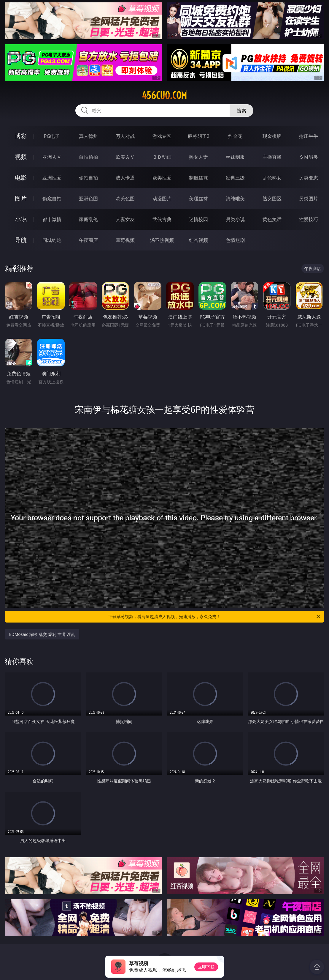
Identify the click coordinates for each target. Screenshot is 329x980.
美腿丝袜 (198, 198)
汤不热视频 (162, 240)
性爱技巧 (309, 219)
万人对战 (125, 136)
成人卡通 (125, 178)
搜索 (241, 111)
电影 (21, 178)
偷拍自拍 (88, 178)
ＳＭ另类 (309, 157)
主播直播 (272, 157)
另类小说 (235, 219)
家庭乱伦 (88, 219)
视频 (21, 157)
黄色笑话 (272, 219)
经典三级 (235, 178)
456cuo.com (164, 95)
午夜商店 (88, 240)
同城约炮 (52, 240)
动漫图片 (162, 198)
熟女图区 (272, 198)
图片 (21, 198)
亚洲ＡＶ (52, 157)
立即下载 (206, 967)
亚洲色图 (88, 198)
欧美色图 (125, 198)
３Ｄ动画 (162, 157)
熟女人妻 (198, 157)
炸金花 (235, 136)
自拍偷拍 (88, 157)
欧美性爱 (162, 178)
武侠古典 (162, 219)
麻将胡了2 (199, 136)
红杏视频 (198, 240)
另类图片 (309, 198)
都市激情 (52, 219)
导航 (21, 240)
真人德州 (88, 136)
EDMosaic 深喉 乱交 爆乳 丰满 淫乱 (42, 634)
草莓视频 (125, 240)
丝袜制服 (235, 157)
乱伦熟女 (272, 178)
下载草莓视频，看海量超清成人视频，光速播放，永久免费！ (215, 617)
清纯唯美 (235, 198)
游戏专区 (162, 136)
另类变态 (309, 178)
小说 (21, 219)
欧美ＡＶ (125, 157)
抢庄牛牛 (309, 136)
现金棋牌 (272, 136)
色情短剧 (235, 240)
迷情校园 (198, 219)
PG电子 (52, 136)
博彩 (21, 136)
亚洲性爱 (52, 178)
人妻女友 (125, 219)
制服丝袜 (198, 178)
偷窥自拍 (52, 198)
